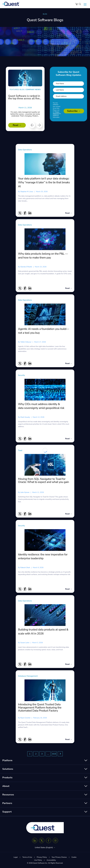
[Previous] (32, 125)
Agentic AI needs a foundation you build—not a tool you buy (44, 331)
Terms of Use (27, 857)
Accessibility (51, 860)
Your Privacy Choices (59, 857)
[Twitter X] (42, 840)
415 (54, 754)
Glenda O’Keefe (26, 267)
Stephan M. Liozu (27, 192)
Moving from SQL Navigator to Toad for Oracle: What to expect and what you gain (44, 481)
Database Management (28, 676)
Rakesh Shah (25, 568)
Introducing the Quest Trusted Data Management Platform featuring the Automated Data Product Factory (40, 708)
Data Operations (25, 150)
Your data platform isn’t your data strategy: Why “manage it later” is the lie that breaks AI (44, 182)
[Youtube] (55, 840)
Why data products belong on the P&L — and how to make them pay (43, 256)
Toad (20, 450)
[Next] (39, 125)
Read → (17, 125)
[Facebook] (49, 840)
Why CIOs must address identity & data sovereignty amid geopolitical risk (41, 406)
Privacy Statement (56, 113)
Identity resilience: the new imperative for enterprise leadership (43, 556)
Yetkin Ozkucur (26, 342)
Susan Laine (25, 643)
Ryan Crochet (25, 718)
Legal (16, 857)
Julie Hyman (25, 492)
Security (21, 375)
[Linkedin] (35, 840)
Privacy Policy (42, 857)
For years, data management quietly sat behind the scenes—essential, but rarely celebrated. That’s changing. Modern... (25, 114)
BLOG (45, 14)
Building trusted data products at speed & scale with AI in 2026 (43, 632)
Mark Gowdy (25, 417)
